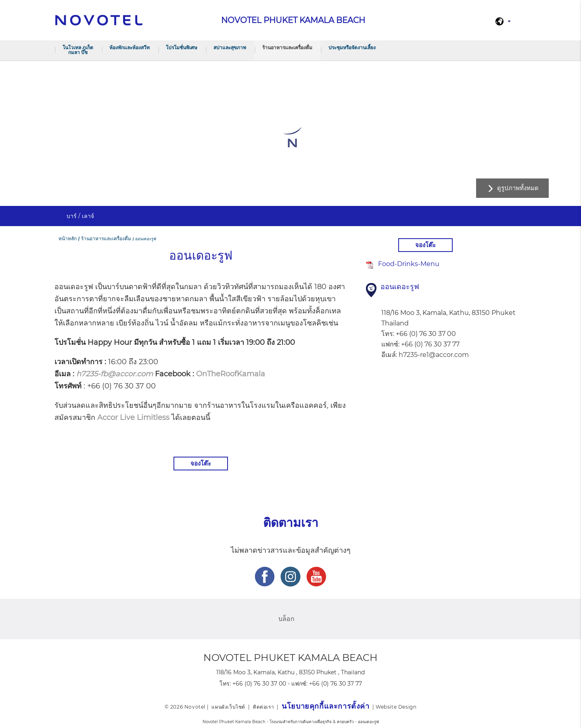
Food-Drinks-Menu (409, 264)
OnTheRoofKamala (231, 374)
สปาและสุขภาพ (230, 47)
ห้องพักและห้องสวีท (130, 47)
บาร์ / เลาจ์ (80, 216)
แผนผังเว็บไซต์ (228, 707)
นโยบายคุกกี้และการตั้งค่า (325, 706)
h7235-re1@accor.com (434, 355)
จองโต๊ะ (201, 463)
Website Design (396, 707)
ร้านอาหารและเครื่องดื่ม (287, 47)
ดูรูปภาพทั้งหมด (518, 188)
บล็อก (286, 619)
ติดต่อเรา (263, 707)
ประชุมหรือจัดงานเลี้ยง (352, 47)
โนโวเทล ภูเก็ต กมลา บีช (78, 50)
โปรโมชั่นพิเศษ (182, 47)
